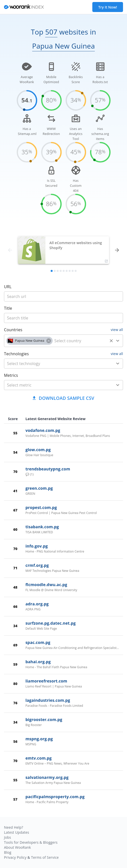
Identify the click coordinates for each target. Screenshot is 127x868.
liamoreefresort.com (46, 681)
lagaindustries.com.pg (48, 700)
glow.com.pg (38, 450)
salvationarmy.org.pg (47, 777)
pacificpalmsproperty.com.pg (55, 797)
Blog (8, 852)
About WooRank (17, 847)
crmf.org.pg (37, 565)
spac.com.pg (38, 642)
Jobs (7, 837)
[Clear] (111, 341)
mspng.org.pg (39, 739)
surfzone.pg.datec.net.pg (51, 623)
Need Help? (14, 827)
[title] (63, 296)
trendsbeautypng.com (48, 469)
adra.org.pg (37, 604)
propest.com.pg (41, 507)
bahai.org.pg (38, 662)
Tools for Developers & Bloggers (31, 842)
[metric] (56, 385)
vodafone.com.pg (43, 430)
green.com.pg (39, 488)
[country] (80, 341)
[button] (29, 341)
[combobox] (63, 341)
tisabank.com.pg (42, 527)
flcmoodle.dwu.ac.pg (46, 585)
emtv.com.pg (39, 758)
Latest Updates (17, 832)
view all (117, 330)
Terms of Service (45, 857)
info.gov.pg (37, 546)
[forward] (117, 250)
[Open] (118, 341)
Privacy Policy (15, 857)
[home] (24, 7)
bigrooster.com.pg (44, 720)
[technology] (56, 364)
